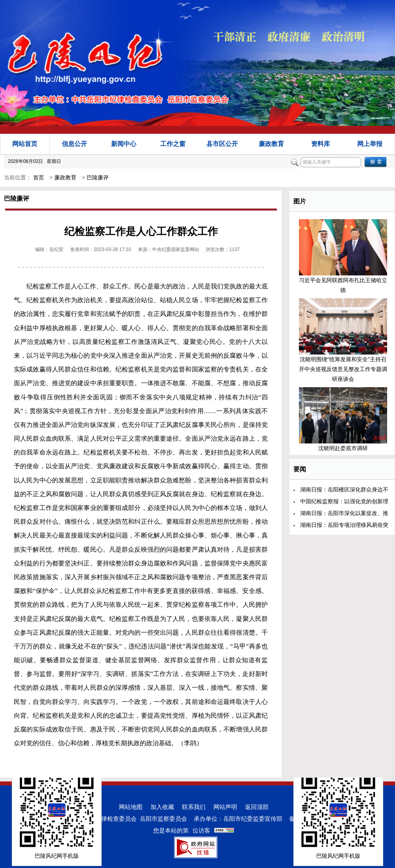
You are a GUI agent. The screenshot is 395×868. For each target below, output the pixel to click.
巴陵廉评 (98, 177)
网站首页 (25, 144)
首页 (39, 177)
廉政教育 (271, 144)
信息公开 (74, 144)
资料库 (321, 144)
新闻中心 (124, 144)
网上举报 (370, 144)
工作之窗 (173, 144)
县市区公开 (222, 144)
